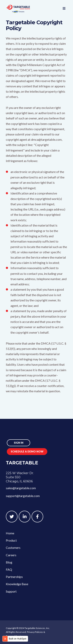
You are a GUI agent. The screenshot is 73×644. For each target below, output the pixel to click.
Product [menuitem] (11, 540)
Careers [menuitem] (11, 555)
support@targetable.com (23, 496)
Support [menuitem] (11, 591)
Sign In (19, 443)
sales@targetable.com (21, 488)
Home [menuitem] (10, 533)
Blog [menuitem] (9, 562)
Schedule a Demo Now (27, 451)
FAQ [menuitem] (9, 569)
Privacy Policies (35, 632)
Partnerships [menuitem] (14, 577)
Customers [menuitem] (13, 548)
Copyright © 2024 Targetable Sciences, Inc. (28, 628)
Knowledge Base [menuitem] (17, 584)
